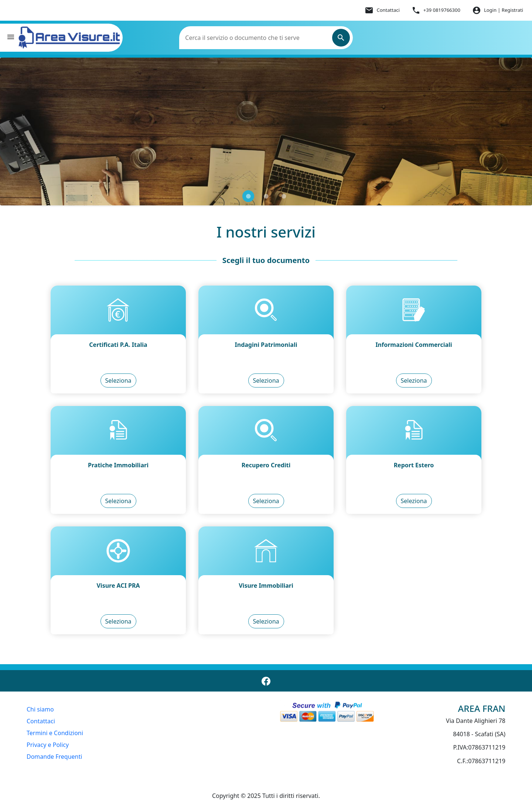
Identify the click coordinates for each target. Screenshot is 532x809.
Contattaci (41, 721)
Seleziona (118, 380)
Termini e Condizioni (55, 733)
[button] (11, 38)
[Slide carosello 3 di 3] (284, 196)
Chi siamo (40, 709)
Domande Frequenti (54, 757)
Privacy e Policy (48, 745)
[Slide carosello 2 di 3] (266, 196)
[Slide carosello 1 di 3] (248, 196)
